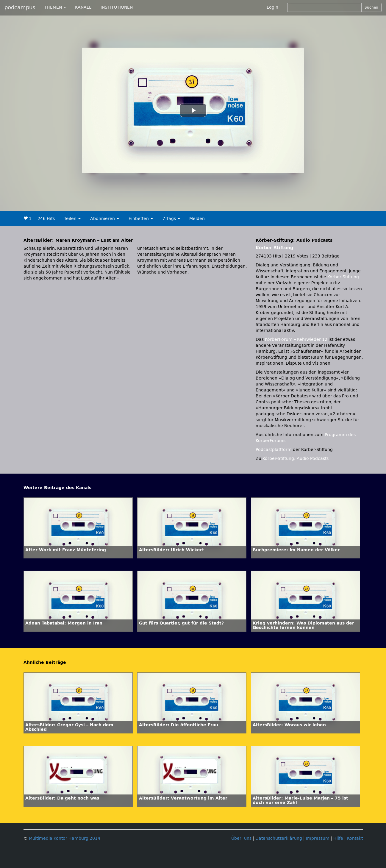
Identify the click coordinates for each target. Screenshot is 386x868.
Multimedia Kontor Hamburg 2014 (65, 838)
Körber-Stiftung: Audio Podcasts (296, 459)
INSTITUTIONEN (117, 7)
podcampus (20, 7)
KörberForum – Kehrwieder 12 (297, 339)
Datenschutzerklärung (279, 838)
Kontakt (355, 838)
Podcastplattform (274, 450)
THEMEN (55, 7)
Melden (197, 219)
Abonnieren (105, 219)
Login (272, 7)
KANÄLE (83, 7)
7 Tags (171, 219)
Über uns (241, 838)
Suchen (371, 7)
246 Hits (46, 219)
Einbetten (141, 219)
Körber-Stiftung (274, 248)
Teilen (72, 219)
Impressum (318, 838)
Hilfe (338, 838)
